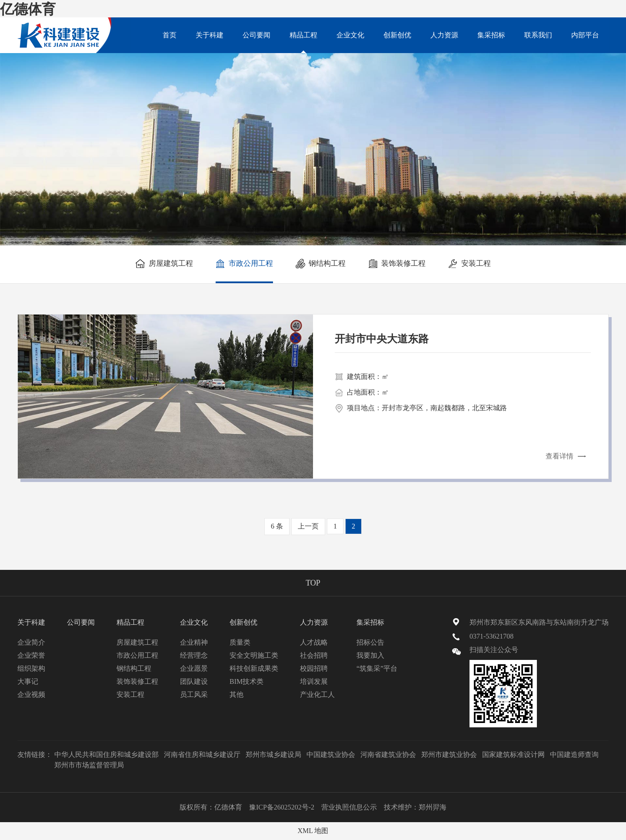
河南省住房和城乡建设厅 (202, 755)
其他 (236, 694)
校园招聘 (314, 668)
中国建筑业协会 (331, 755)
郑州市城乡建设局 (273, 755)
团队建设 (194, 681)
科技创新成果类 (254, 668)
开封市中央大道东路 (382, 339)
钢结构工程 (321, 264)
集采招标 (491, 35)
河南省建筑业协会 (388, 755)
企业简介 (31, 642)
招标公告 (370, 642)
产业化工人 (317, 694)
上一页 (308, 526)
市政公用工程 (244, 264)
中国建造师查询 (574, 755)
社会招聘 (314, 655)
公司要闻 (256, 35)
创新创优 (397, 35)
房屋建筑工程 (164, 264)
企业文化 (350, 35)
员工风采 (194, 694)
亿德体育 (28, 9)
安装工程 (469, 264)
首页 (170, 35)
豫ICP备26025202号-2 (282, 807)
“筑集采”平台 (377, 668)
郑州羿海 (433, 807)
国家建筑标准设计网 (513, 755)
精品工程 (303, 42)
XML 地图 (313, 831)
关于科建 (210, 35)
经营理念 (194, 655)
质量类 (240, 642)
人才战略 (314, 642)
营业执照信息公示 (349, 807)
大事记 (28, 681)
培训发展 (314, 681)
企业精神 (194, 642)
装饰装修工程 (397, 264)
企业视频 (31, 694)
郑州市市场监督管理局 (89, 765)
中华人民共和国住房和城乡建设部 (107, 755)
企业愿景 (194, 668)
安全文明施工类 (254, 655)
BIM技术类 (246, 681)
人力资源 (444, 35)
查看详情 (559, 457)
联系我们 (538, 35)
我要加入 (370, 655)
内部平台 (585, 35)
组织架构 (31, 668)
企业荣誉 (31, 655)
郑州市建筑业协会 (449, 755)
